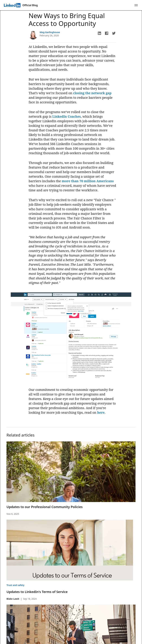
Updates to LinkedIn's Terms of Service (37, 592)
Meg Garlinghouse (50, 32)
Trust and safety (15, 585)
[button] (99, 33)
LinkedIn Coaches (67, 116)
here (101, 412)
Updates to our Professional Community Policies (45, 507)
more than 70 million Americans (88, 181)
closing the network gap (92, 93)
